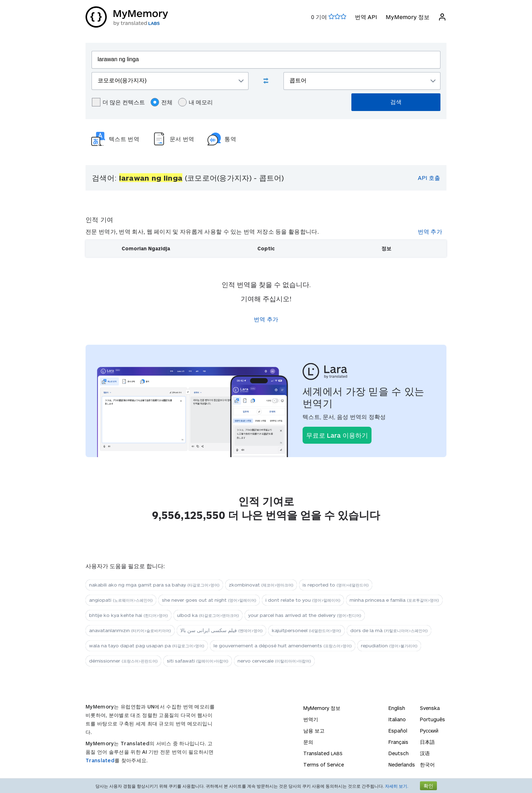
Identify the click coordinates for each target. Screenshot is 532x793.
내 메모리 (195, 102)
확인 (428, 786)
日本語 (427, 742)
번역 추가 (430, 231)
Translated (100, 760)
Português (432, 719)
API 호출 (429, 178)
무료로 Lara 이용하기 (337, 435)
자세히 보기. (397, 786)
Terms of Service (324, 765)
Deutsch (399, 753)
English (397, 708)
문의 (308, 742)
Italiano (397, 719)
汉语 (425, 753)
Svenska (430, 708)
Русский (429, 731)
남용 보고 (314, 731)
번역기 (311, 719)
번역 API (366, 17)
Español (398, 731)
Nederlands (402, 765)
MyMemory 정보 (408, 17)
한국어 (427, 765)
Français (398, 742)
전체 (162, 102)
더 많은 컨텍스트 (118, 102)
